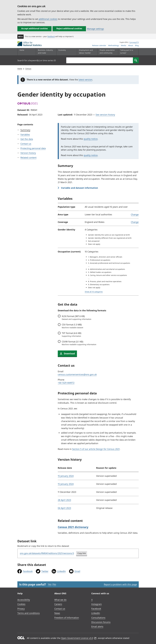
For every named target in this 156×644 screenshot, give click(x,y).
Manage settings (95, 29)
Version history (28, 153)
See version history (105, 115)
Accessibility (24, 600)
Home (22, 50)
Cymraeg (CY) (134, 42)
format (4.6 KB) (71, 334)
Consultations (98, 618)
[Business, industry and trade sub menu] (46, 52)
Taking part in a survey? (127, 51)
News (57, 613)
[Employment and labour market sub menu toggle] (87, 52)
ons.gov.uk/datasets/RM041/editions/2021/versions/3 (47, 553)
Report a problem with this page (120, 584)
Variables (25, 135)
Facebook (28, 571)
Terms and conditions (29, 613)
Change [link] (135, 214)
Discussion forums (101, 622)
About (131, 45)
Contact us (26, 144)
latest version (85, 80)
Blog (137, 45)
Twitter (45, 571)
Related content (28, 158)
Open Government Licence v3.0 (79, 638)
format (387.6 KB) (77, 317)
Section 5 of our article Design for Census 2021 (96, 449)
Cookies (21, 604)
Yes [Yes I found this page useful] (50, 584)
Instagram (97, 604)
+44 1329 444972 (66, 383)
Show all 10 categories (94, 292)
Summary (25, 130)
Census (28, 69)
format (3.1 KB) (79, 343)
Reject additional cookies (69, 28)
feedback (51, 36)
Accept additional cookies (34, 28)
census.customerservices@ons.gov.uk (77, 374)
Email (77, 571)
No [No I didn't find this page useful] (55, 584)
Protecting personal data (33, 148)
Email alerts (97, 626)
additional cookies (48, 19)
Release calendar (99, 45)
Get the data (27, 139)
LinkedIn (61, 571)
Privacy (21, 609)
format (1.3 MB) (72, 326)
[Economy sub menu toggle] (66, 52)
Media (124, 45)
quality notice (91, 139)
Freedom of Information (67, 618)
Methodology (114, 45)
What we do (60, 600)
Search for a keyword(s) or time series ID (37, 60)
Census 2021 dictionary (73, 527)
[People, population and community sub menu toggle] (107, 52)
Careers (58, 604)
